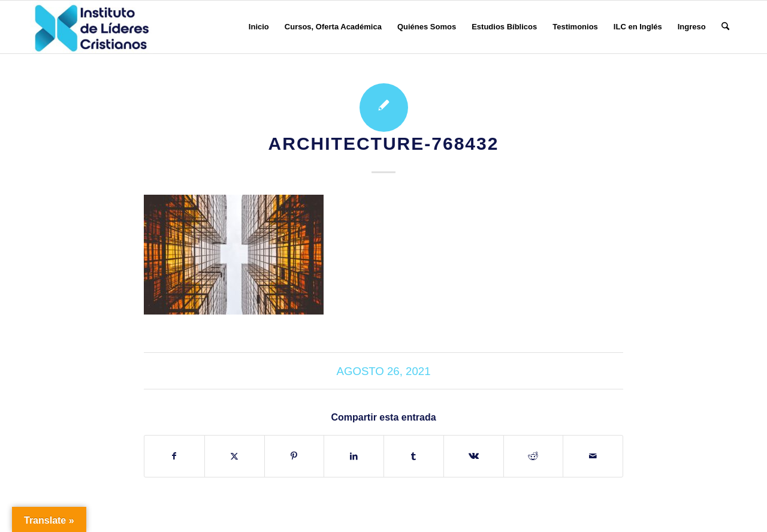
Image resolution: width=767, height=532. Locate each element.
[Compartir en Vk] (474, 456)
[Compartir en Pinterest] (295, 456)
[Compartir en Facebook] (174, 456)
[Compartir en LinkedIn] (354, 456)
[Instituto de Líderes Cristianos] (92, 27)
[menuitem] (259, 27)
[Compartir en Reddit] (534, 456)
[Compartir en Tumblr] (414, 456)
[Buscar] (725, 27)
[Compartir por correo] (593, 456)
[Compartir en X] (235, 456)
